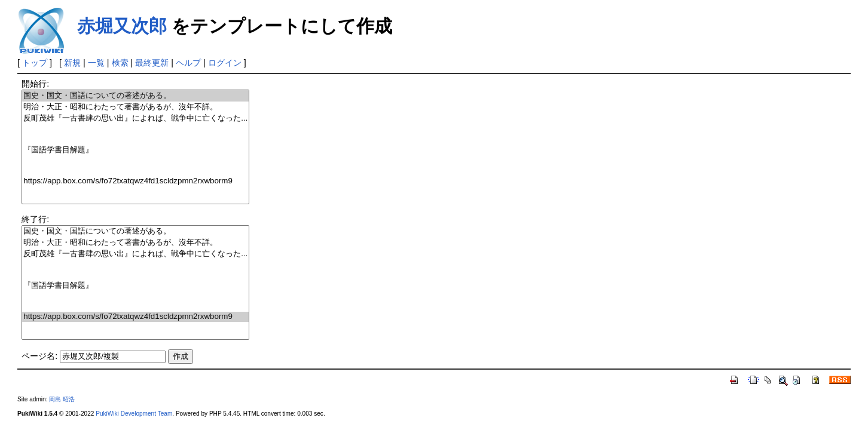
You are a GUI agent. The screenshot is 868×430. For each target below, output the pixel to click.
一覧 (96, 63)
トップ (35, 63)
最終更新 (152, 63)
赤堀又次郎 (122, 26)
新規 (72, 63)
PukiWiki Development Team (134, 414)
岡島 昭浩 (62, 399)
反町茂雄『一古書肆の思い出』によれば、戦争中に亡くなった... (135, 119)
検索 (120, 63)
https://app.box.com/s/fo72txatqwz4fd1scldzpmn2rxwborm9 (135, 181)
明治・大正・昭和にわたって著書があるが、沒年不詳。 (135, 107)
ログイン (225, 63)
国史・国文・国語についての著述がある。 (135, 96)
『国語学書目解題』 (135, 150)
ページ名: (39, 356)
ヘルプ (188, 63)
